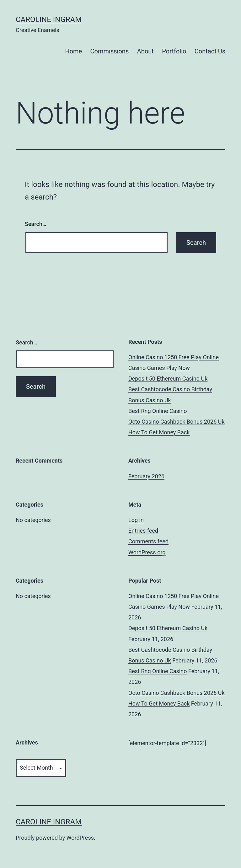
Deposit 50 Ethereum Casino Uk (168, 379)
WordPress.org (147, 552)
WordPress (80, 838)
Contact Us (210, 51)
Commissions (110, 51)
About (145, 51)
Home (73, 51)
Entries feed (143, 531)
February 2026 (146, 476)
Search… (36, 224)
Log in (136, 520)
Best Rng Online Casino (158, 411)
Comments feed (148, 541)
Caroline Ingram (49, 19)
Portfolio (174, 51)
